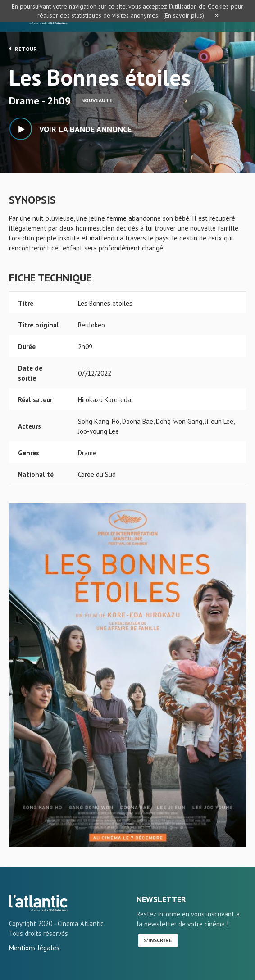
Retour (23, 49)
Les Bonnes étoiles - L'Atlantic (38, 903)
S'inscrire (158, 940)
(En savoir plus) (184, 15)
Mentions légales (34, 948)
